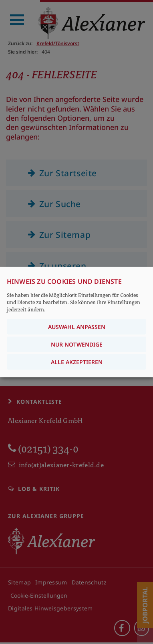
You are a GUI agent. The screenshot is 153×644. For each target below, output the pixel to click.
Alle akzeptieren (77, 362)
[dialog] (76, 322)
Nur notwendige (77, 344)
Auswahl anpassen (77, 327)
